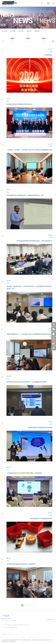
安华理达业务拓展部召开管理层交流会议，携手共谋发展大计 (34, 241)
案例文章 (29, 31)
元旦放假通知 (48, 55)
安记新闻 (13, 31)
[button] (53, 41)
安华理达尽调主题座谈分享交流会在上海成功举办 (21, 564)
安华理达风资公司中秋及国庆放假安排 (41, 519)
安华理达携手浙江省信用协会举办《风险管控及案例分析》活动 (25, 195)
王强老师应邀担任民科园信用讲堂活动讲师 (40, 428)
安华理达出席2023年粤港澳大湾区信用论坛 (19, 104)
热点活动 (5, 31)
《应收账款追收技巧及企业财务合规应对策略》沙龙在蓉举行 (24, 473)
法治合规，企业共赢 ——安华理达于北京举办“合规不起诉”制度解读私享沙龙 (30, 150)
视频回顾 (37, 31)
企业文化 (21, 31)
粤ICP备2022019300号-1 (39, 640)
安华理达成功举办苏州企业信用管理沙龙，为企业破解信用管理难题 (26, 382)
